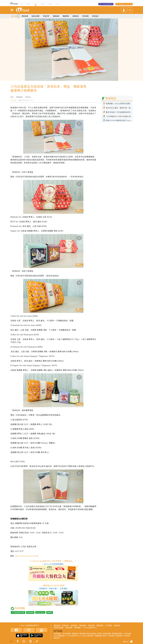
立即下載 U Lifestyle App (125, 4)
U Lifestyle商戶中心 (90, 628)
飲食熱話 (95, 16)
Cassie (14, 100)
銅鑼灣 (50, 612)
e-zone (57, 4)
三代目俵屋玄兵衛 (18, 612)
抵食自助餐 (35, 16)
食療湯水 (117, 625)
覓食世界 (46, 16)
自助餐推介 (58, 634)
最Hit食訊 (15, 16)
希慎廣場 (30, 612)
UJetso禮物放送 (59, 636)
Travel (28, 4)
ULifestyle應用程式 (87, 636)
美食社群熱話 (92, 634)
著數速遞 (56, 16)
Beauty (43, 4)
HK (22, 4)
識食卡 (105, 636)
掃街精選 (85, 16)
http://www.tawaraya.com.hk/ (27, 556)
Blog (50, 4)
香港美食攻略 (59, 628)
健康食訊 (76, 16)
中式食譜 (108, 625)
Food (36, 4)
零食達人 (28, 97)
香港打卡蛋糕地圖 (104, 634)
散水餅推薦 (67, 634)
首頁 (12, 97)
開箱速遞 (25, 16)
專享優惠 (77, 628)
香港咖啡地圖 (117, 634)
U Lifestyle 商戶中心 (107, 4)
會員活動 (69, 628)
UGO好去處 (127, 634)
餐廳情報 (66, 16)
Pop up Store (40, 612)
